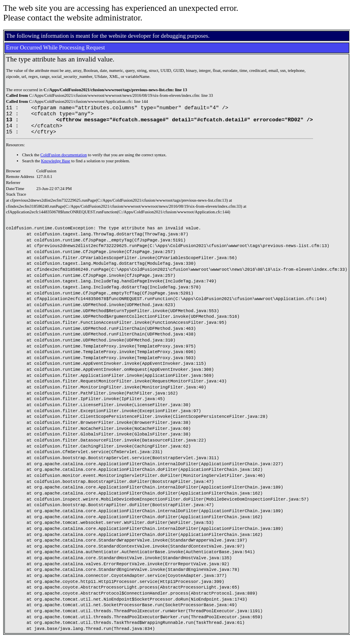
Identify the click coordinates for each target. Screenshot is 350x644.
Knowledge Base (56, 167)
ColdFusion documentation (64, 161)
